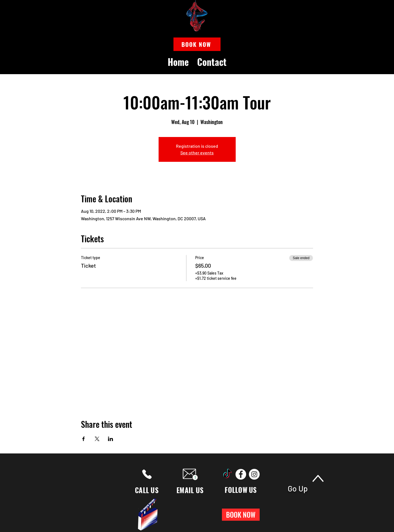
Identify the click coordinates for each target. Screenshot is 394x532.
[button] (197, 44)
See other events (197, 153)
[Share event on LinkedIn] (111, 439)
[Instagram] (254, 474)
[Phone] (147, 474)
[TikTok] (227, 474)
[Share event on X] (97, 439)
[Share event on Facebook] (84, 439)
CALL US (147, 490)
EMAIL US (190, 490)
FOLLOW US (241, 490)
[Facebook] (241, 474)
